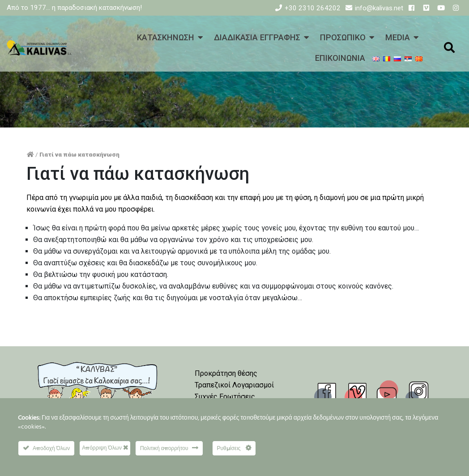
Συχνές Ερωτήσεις (225, 397)
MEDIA (398, 37)
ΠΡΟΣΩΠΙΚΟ (343, 37)
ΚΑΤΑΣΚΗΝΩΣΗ (166, 37)
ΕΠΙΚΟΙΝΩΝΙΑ (340, 58)
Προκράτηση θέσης (226, 373)
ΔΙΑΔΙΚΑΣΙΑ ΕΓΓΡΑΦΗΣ (257, 37)
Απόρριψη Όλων (105, 448)
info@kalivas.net (379, 8)
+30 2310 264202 (313, 8)
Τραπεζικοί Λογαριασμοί (234, 385)
